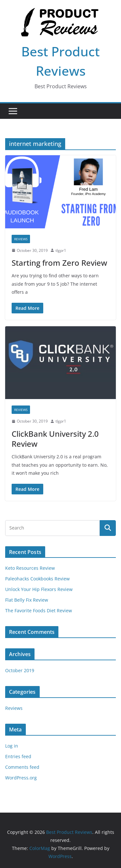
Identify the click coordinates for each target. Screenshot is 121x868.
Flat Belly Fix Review (27, 600)
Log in (12, 746)
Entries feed (18, 756)
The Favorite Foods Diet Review (39, 610)
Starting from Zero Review (59, 263)
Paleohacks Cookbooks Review (37, 579)
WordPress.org (21, 778)
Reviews (21, 239)
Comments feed (22, 767)
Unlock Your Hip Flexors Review (39, 589)
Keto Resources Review (30, 568)
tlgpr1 (61, 250)
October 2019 (20, 670)
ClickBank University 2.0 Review (55, 439)
